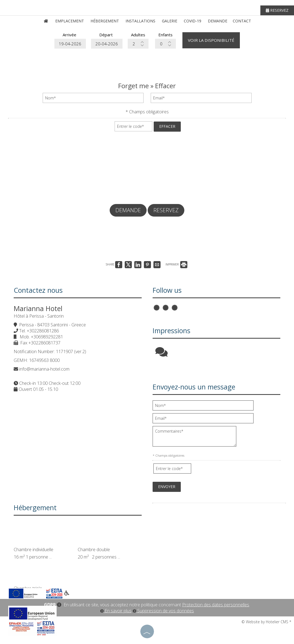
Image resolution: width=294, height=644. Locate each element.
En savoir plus (116, 611)
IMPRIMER (176, 264)
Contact (242, 21)
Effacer (167, 126)
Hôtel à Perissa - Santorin (39, 316)
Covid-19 (193, 21)
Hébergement (105, 21)
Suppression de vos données (163, 611)
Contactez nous (38, 290)
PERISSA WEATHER (219, 527)
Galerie (170, 21)
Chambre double (94, 550)
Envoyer (167, 487)
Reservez (277, 10)
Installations (140, 21)
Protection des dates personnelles (216, 605)
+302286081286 (43, 331)
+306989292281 (47, 337)
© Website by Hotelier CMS (265, 622)
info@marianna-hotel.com (44, 369)
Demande (218, 21)
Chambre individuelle (34, 550)
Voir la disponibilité (211, 40)
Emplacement (70, 21)
